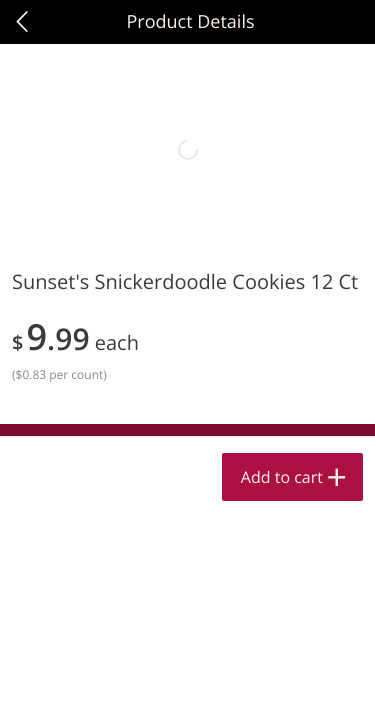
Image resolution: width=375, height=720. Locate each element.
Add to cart (282, 477)
